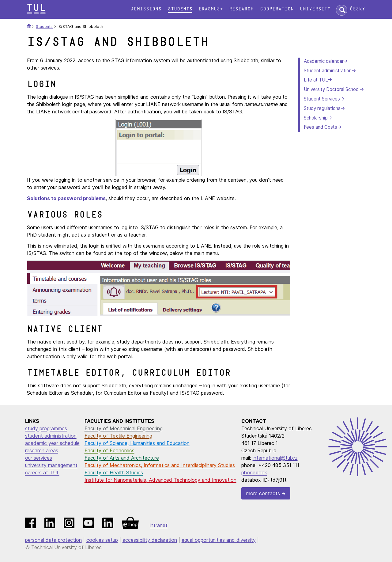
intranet (159, 525)
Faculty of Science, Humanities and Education (137, 443)
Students (180, 9)
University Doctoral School (332, 89)
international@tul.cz (275, 458)
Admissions (146, 9)
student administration (51, 436)
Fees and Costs (320, 127)
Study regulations (322, 108)
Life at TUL (316, 80)
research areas (42, 450)
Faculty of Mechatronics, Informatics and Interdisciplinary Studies (160, 465)
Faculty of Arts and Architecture (122, 458)
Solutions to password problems (66, 198)
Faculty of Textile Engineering (118, 436)
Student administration (328, 71)
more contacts (263, 493)
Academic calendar (324, 61)
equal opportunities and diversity (219, 540)
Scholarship (316, 118)
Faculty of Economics (109, 450)
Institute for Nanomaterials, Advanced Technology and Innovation (160, 480)
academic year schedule (52, 443)
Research (241, 9)
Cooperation (277, 9)
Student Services (322, 99)
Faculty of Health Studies (114, 473)
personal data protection (53, 540)
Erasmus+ (211, 9)
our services (39, 458)
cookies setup (102, 540)
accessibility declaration (150, 540)
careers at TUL (42, 473)
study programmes (46, 428)
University (315, 9)
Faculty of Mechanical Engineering (124, 428)
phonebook (254, 473)
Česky (357, 9)
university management (51, 465)
